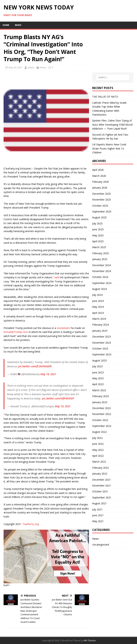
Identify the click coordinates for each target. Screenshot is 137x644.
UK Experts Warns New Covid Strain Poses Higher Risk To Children (109, 148)
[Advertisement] (113, 51)
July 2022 (97, 438)
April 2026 (98, 170)
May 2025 (98, 235)
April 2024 (98, 313)
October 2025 (100, 206)
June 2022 (98, 444)
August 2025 (99, 217)
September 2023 (102, 354)
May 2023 (98, 378)
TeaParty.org (31, 524)
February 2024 (101, 325)
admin (31, 67)
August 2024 (99, 289)
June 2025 (98, 229)
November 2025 (102, 200)
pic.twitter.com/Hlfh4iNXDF (58, 398)
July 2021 (97, 509)
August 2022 (99, 432)
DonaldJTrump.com (16, 332)
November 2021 (102, 485)
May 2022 (98, 450)
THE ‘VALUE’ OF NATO (105, 97)
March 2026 (99, 176)
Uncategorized (101, 545)
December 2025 (102, 194)
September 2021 (102, 497)
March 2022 (99, 462)
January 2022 (100, 474)
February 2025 (101, 253)
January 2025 (100, 259)
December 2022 (102, 408)
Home (6, 25)
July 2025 (97, 223)
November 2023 (102, 343)
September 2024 (102, 283)
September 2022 (102, 426)
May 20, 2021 (15, 67)
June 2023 (98, 372)
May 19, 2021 (48, 374)
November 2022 (102, 414)
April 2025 (98, 241)
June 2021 (98, 515)
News (18, 25)
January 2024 (100, 331)
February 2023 (101, 396)
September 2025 (102, 211)
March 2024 (99, 319)
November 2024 (102, 271)
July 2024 (97, 295)
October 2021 (100, 491)
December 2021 (102, 480)
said (57, 277)
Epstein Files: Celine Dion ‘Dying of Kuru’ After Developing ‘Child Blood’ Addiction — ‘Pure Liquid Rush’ (112, 125)
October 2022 (100, 420)
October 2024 (100, 277)
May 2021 (98, 521)
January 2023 (100, 402)
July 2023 (97, 366)
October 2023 (100, 348)
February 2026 (101, 182)
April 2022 (98, 456)
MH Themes (90, 641)
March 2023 (99, 390)
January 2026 (100, 188)
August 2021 (99, 503)
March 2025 (99, 247)
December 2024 (102, 265)
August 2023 (99, 360)
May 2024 (98, 307)
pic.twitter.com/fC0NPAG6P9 (35, 366)
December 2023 (102, 337)
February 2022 (101, 468)
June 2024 (98, 301)
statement (64, 328)
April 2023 (98, 384)
